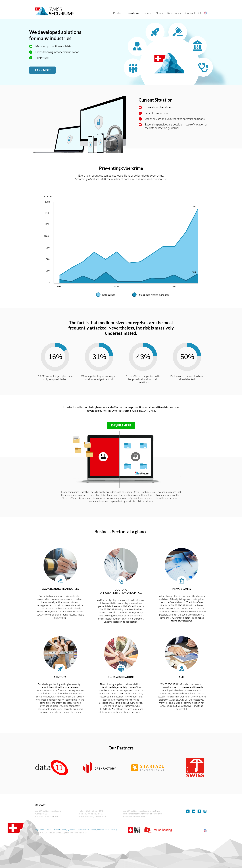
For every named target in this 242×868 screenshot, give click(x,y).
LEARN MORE (42, 70)
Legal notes (40, 829)
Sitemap (114, 829)
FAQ (199, 831)
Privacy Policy (83, 829)
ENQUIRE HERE (121, 425)
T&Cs (48, 829)
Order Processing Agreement (64, 829)
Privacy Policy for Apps (100, 829)
